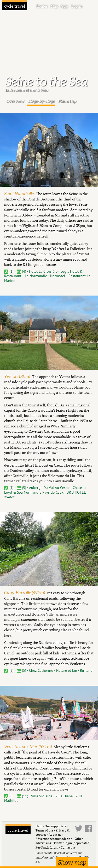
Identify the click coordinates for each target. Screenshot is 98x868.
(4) (22, 272)
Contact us (68, 847)
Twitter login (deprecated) (72, 843)
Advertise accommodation (54, 839)
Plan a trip (67, 101)
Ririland (86, 671)
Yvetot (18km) (17, 376)
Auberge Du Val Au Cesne (50, 488)
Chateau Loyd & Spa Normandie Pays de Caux (45, 490)
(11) (23, 796)
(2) (9, 671)
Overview (15, 101)
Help (39, 826)
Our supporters (55, 826)
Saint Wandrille (19, 193)
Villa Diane (65, 796)
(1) (9, 272)
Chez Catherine (42, 671)
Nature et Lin (67, 671)
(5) (22, 488)
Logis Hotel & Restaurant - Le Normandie (43, 274)
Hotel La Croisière (44, 272)
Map (54, 6)
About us (55, 835)
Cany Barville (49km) (25, 593)
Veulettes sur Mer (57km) (28, 746)
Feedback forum (47, 847)
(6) (9, 796)
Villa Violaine (42, 796)
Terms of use (44, 830)
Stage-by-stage (41, 101)
